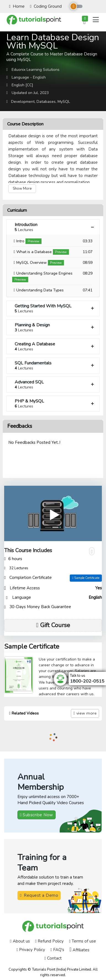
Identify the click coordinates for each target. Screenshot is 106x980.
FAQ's (57, 950)
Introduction (55, 227)
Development (23, 102)
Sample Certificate (86, 578)
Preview (33, 241)
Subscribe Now (37, 815)
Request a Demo (39, 895)
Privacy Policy (31, 950)
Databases (46, 102)
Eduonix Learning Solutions (36, 70)
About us (20, 941)
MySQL (64, 102)
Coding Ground (46, 6)
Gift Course (53, 625)
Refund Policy (49, 941)
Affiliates (79, 950)
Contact (53, 958)
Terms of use (82, 941)
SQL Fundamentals (55, 365)
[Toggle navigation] (96, 20)
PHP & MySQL (55, 403)
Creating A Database (55, 346)
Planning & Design (55, 327)
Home (17, 6)
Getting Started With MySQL (55, 308)
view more (85, 713)
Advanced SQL (55, 384)
